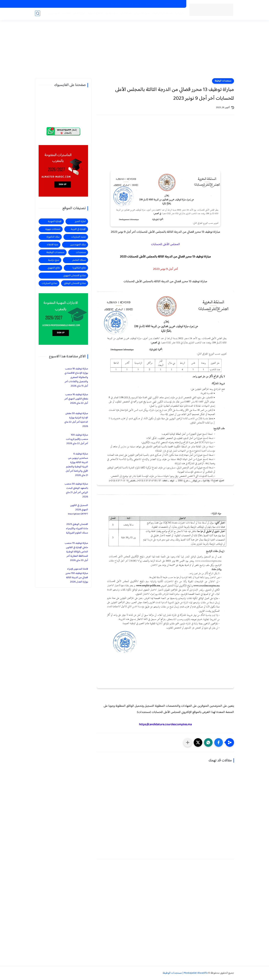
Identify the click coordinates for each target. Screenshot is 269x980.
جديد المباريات (141, 14)
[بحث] (38, 14)
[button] (219, 742)
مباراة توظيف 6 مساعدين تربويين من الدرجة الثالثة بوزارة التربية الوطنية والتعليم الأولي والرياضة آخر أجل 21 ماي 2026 (77, 465)
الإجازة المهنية (55, 221)
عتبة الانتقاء (52, 245)
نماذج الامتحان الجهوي (75, 276)
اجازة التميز (78, 14)
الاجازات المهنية (153, 4)
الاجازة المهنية (95, 14)
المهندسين (53, 14)
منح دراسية (116, 4)
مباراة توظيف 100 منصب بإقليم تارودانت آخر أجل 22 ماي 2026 (77, 439)
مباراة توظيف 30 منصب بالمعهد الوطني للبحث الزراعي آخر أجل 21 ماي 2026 (76, 490)
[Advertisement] (134, 52)
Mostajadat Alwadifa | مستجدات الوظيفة (185, 973)
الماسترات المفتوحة (173, 4)
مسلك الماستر (79, 260)
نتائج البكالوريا (79, 268)
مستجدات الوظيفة (162, 14)
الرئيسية (178, 14)
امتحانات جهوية (53, 229)
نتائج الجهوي (54, 268)
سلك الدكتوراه (53, 237)
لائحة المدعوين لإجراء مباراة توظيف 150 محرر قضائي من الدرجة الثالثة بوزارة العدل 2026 (77, 575)
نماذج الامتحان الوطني (75, 283)
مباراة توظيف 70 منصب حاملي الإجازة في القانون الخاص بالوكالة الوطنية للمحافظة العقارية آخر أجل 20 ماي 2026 (76, 552)
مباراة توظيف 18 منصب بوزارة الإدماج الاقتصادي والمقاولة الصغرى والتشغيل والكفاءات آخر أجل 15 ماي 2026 (76, 377)
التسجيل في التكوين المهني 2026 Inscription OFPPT (78, 510)
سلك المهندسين (78, 245)
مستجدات (125, 14)
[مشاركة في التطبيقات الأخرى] (188, 742)
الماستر (66, 14)
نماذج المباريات (49, 283)
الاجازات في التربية (133, 4)
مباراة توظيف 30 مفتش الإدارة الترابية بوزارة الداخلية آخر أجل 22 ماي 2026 (76, 420)
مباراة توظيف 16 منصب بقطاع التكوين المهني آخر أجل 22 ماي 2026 (76, 399)
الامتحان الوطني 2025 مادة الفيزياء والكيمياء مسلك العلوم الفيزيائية (77, 529)
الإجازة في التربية (78, 229)
